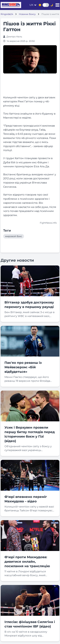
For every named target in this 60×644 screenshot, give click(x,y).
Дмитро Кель (14, 37)
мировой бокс (14, 236)
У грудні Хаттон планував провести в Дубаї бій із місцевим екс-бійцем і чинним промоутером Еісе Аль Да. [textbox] (28, 162)
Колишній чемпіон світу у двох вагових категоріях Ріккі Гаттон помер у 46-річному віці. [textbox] (29, 102)
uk (31, 5)
